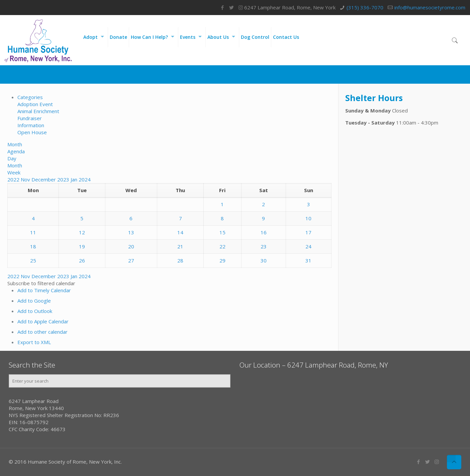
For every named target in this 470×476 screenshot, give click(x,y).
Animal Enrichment (38, 111)
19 (82, 246)
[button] (41, 283)
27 (131, 260)
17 (308, 232)
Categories (30, 97)
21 (180, 246)
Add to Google (34, 301)
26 (82, 260)
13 (131, 232)
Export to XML (34, 342)
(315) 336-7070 (365, 7)
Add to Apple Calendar (43, 321)
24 (308, 246)
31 (308, 260)
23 (264, 246)
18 (33, 246)
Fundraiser (30, 118)
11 (33, 232)
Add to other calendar (42, 332)
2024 (85, 179)
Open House (32, 132)
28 (180, 260)
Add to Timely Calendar (44, 290)
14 (180, 232)
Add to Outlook (35, 311)
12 (82, 232)
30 (264, 260)
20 (131, 246)
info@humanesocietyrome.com (430, 7)
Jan (75, 179)
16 (264, 232)
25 (33, 260)
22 (222, 246)
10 (308, 218)
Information (31, 125)
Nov (26, 179)
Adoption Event (35, 104)
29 (222, 260)
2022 (14, 179)
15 (222, 232)
